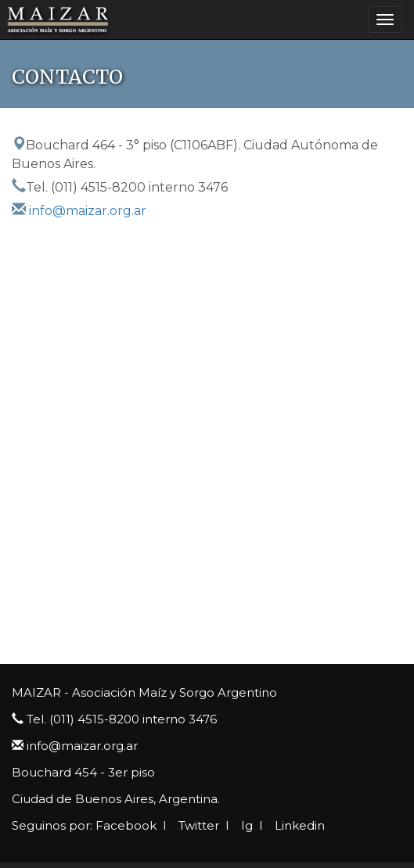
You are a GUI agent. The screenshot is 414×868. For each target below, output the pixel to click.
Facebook (126, 825)
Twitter (197, 825)
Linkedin (298, 825)
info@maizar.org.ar (88, 211)
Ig (245, 825)
